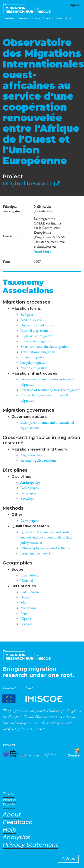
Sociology (27, 499)
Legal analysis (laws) (35, 554)
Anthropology (30, 483)
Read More (43, 252)
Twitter (9, 795)
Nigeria (26, 619)
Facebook (9, 800)
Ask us (68, 859)
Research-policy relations (38, 461)
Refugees (27, 315)
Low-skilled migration (36, 342)
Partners (36, 699)
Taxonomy (23, 19)
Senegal (26, 625)
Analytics (16, 837)
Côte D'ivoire (30, 593)
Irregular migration (34, 363)
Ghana (25, 598)
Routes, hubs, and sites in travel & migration (45, 398)
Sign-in (74, 5)
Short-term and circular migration (45, 347)
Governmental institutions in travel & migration (47, 382)
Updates (57, 19)
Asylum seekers (31, 321)
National (27, 581)
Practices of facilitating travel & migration (50, 390)
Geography (28, 494)
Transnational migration (38, 353)
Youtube (9, 806)
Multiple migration (34, 368)
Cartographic (30, 521)
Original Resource (31, 184)
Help (10, 830)
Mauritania (28, 609)
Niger (24, 614)
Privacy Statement (30, 845)
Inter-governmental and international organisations (47, 426)
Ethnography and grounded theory (45, 549)
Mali (24, 603)
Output (69, 19)
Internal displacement (36, 331)
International (30, 576)
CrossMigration (27, 8)
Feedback (18, 822)
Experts (36, 19)
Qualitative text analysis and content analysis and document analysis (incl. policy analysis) (47, 538)
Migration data (31, 456)
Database (9, 19)
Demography (30, 488)
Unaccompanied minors (38, 326)
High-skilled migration (37, 337)
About (46, 19)
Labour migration (33, 358)
